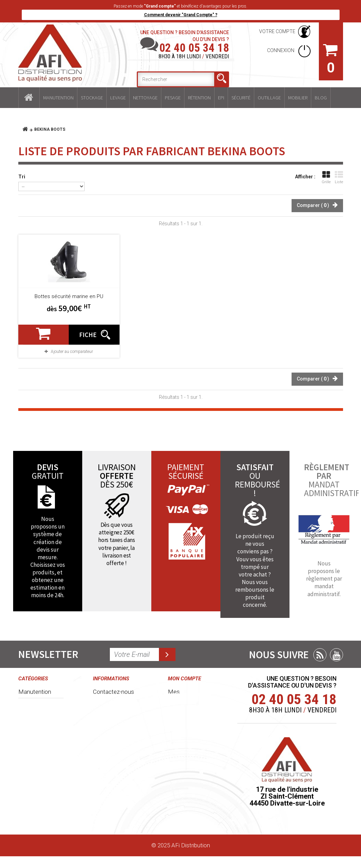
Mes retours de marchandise (187, 715)
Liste (339, 177)
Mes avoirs (182, 731)
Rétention (199, 98)
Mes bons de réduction (185, 787)
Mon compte (184, 679)
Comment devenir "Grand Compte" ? (181, 15)
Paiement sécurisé (105, 799)
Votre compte (277, 31)
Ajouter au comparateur (72, 352)
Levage (118, 98)
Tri (22, 177)
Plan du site (108, 816)
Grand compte (111, 751)
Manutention (58, 98)
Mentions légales (115, 763)
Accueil (29, 98)
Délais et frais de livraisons (114, 780)
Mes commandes (184, 695)
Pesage (173, 98)
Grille (326, 177)
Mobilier (298, 98)
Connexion (281, 50)
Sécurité (241, 98)
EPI (221, 98)
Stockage (92, 98)
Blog (321, 98)
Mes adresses (186, 744)
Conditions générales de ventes (109, 711)
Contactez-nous (113, 692)
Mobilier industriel (40, 807)
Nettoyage (145, 98)
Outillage (269, 98)
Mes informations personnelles (184, 763)
